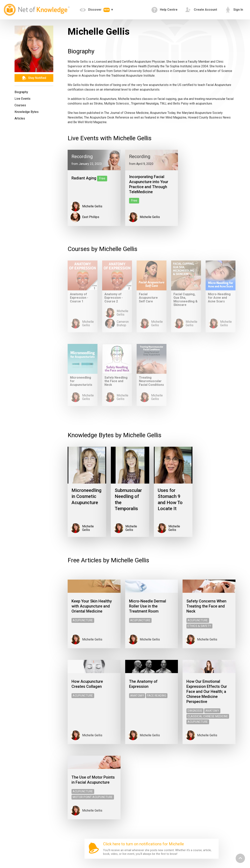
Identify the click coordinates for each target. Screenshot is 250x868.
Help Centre (164, 10)
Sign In (234, 10)
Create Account (201, 10)
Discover (95, 10)
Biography (21, 92)
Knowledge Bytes (27, 112)
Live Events (22, 99)
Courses (20, 105)
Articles (20, 118)
